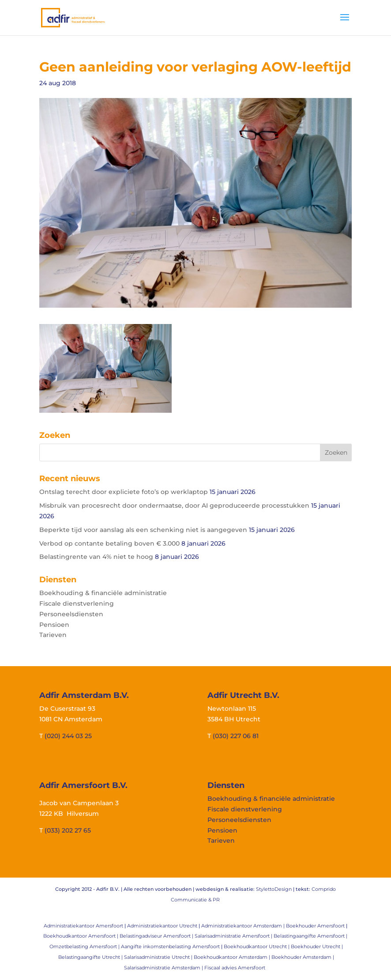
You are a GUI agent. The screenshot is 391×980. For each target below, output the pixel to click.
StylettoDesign (274, 889)
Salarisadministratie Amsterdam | (164, 968)
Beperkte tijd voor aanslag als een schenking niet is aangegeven (143, 530)
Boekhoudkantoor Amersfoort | (81, 936)
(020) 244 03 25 (68, 736)
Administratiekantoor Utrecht (162, 926)
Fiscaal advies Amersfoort (235, 968)
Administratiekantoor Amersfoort (83, 926)
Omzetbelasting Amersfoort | (85, 946)
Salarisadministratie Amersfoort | (234, 936)
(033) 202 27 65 (68, 830)
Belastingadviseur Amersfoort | (157, 936)
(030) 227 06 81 (236, 736)
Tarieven (53, 635)
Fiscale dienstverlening (77, 603)
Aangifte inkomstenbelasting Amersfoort (170, 946)
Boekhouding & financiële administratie (103, 593)
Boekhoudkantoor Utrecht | (257, 946)
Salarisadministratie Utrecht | (159, 957)
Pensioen (54, 625)
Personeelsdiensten (71, 614)
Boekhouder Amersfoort (315, 926)
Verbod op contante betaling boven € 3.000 (109, 543)
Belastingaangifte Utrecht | (91, 957)
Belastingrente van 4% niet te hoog (96, 557)
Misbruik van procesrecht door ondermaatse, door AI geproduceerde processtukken (174, 505)
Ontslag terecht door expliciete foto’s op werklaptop (124, 492)
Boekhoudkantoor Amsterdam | (233, 957)
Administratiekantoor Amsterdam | (244, 926)
